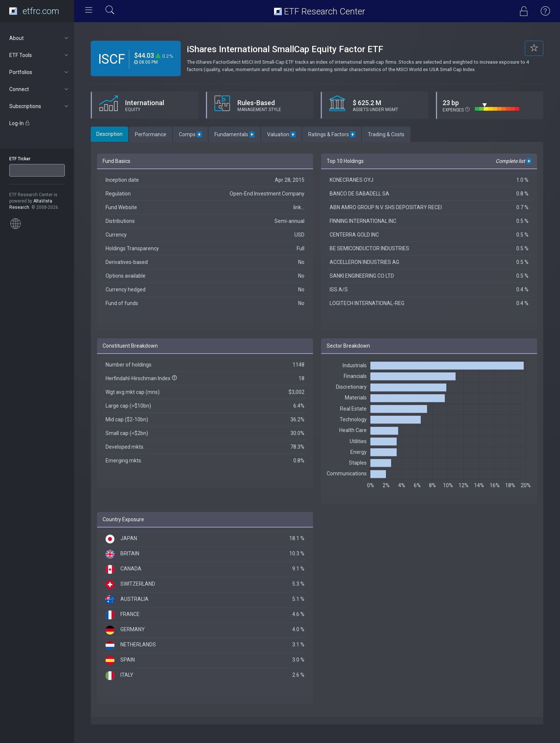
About (39, 38)
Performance (151, 134)
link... (299, 207)
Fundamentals (234, 134)
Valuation (281, 134)
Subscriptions (39, 106)
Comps (190, 134)
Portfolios (39, 72)
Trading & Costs (386, 134)
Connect (39, 89)
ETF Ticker (20, 159)
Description (109, 134)
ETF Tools (39, 55)
